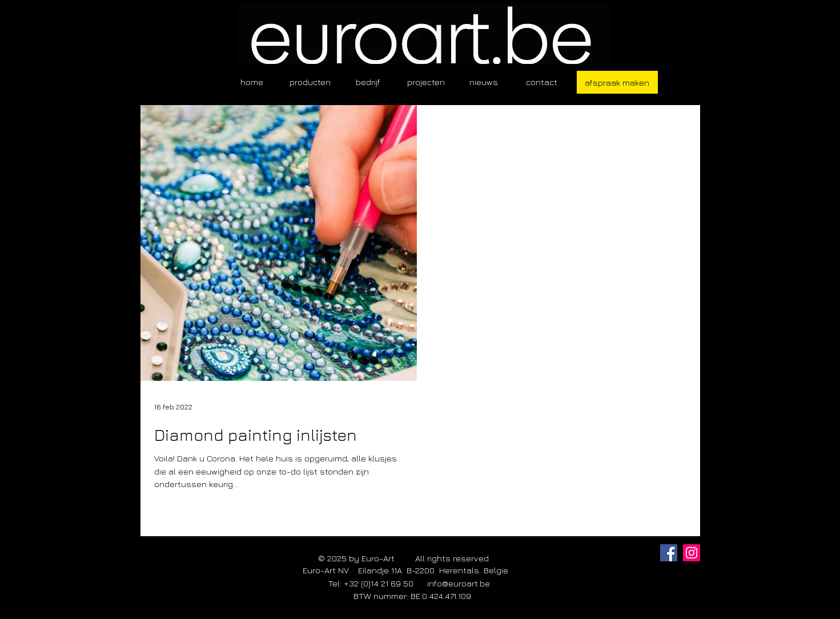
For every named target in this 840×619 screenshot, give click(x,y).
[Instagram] (692, 553)
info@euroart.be (459, 583)
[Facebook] (669, 553)
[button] (310, 82)
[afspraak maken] (617, 82)
